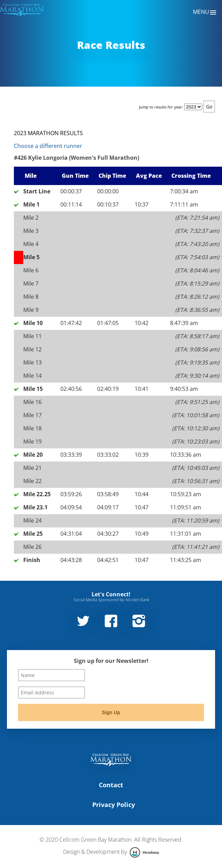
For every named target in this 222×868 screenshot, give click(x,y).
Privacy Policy (114, 805)
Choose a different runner (48, 146)
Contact (111, 785)
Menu (205, 12)
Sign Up (111, 712)
